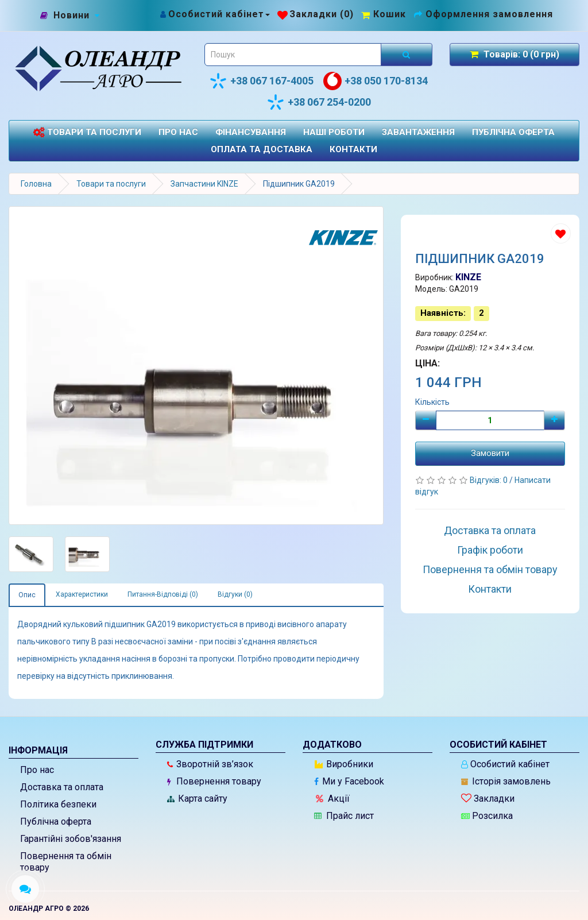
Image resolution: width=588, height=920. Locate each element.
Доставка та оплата (490, 530)
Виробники (344, 764)
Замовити (490, 453)
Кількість (432, 402)
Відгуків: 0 (490, 480)
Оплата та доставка (262, 149)
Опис (27, 595)
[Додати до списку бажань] (561, 233)
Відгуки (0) (235, 594)
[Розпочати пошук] (407, 55)
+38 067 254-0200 (319, 102)
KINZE (468, 277)
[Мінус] (426, 420)
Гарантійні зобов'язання (71, 839)
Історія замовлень (506, 781)
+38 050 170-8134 (376, 81)
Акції (333, 799)
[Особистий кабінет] (214, 14)
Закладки (488, 799)
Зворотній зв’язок (210, 764)
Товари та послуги (87, 132)
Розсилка (487, 816)
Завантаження (418, 132)
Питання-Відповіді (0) (163, 594)
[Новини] (71, 16)
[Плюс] (554, 420)
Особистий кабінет (505, 764)
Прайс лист (344, 816)
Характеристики (82, 594)
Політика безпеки (58, 804)
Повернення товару (214, 781)
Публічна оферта (513, 132)
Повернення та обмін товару (490, 569)
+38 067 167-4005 (261, 81)
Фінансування (251, 132)
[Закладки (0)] (316, 14)
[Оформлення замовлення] (483, 14)
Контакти (353, 149)
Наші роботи (334, 132)
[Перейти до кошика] (384, 14)
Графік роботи (490, 550)
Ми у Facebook (349, 781)
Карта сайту (197, 799)
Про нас (178, 132)
